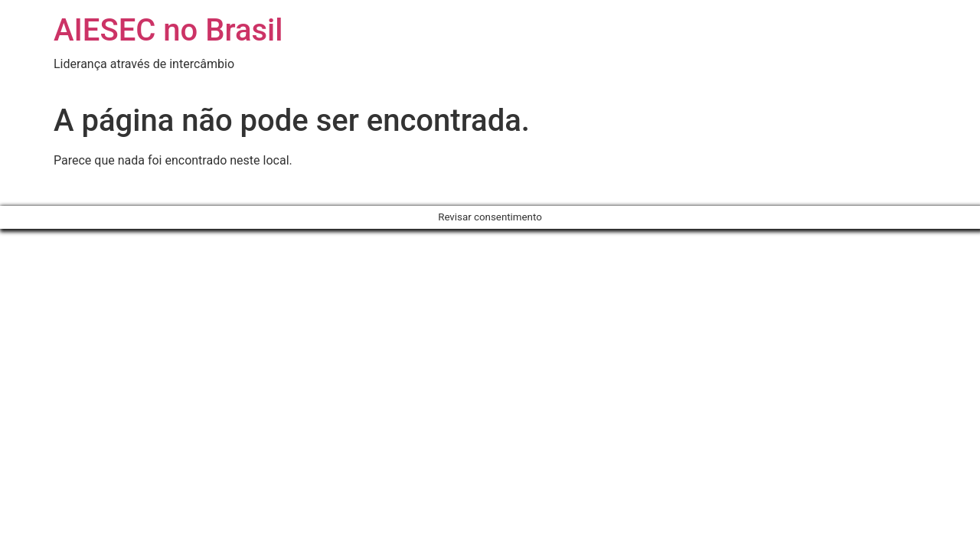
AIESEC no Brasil (168, 30)
